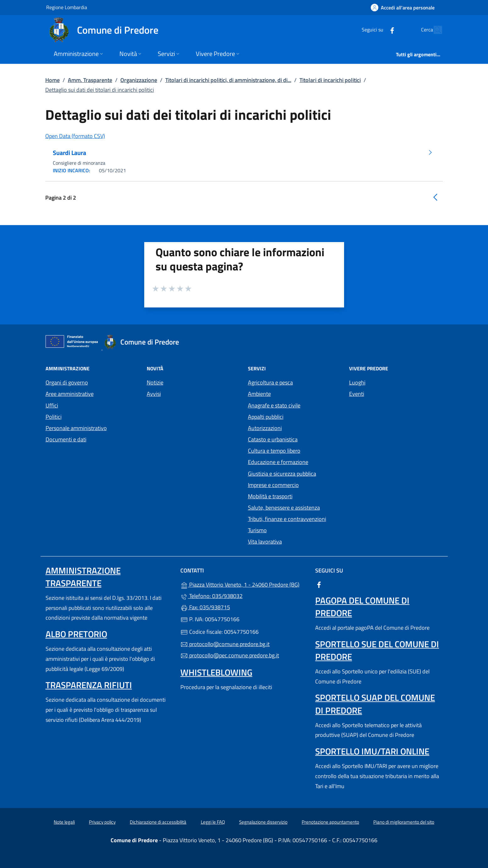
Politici (54, 417)
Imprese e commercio (273, 485)
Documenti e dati (66, 439)
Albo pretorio (76, 634)
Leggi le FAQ (213, 822)
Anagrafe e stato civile (274, 405)
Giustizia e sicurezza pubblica (282, 474)
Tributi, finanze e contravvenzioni (287, 519)
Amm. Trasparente (90, 80)
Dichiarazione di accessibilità (158, 822)
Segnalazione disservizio (263, 822)
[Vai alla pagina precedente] (435, 197)
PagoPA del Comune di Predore (362, 607)
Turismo (257, 530)
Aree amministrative (70, 394)
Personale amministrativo (76, 428)
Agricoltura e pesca (270, 382)
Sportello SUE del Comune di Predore (377, 650)
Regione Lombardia (67, 7)
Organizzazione (139, 80)
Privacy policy (102, 822)
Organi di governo (67, 382)
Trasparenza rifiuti (89, 685)
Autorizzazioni (265, 428)
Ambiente (259, 394)
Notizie (155, 382)
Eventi (357, 394)
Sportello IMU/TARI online (372, 751)
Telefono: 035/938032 (211, 596)
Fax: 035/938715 (205, 607)
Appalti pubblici (266, 417)
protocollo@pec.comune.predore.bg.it (230, 655)
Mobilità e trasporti (270, 496)
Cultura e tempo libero (274, 451)
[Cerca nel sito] (435, 30)
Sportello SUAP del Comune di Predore (375, 704)
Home (52, 80)
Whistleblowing (216, 672)
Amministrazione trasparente (83, 577)
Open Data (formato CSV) (75, 136)
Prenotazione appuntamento (330, 822)
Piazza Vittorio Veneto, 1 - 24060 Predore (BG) (244, 584)
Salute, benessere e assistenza (284, 508)
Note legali (64, 822)
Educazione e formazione (278, 462)
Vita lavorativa (265, 542)
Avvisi (154, 394)
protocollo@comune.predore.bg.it (225, 644)
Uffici (52, 405)
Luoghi (357, 382)
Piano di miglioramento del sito (404, 822)
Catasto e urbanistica (273, 439)
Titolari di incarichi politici (330, 80)
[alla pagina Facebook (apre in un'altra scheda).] (379, 30)
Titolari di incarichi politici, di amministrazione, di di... (228, 80)
